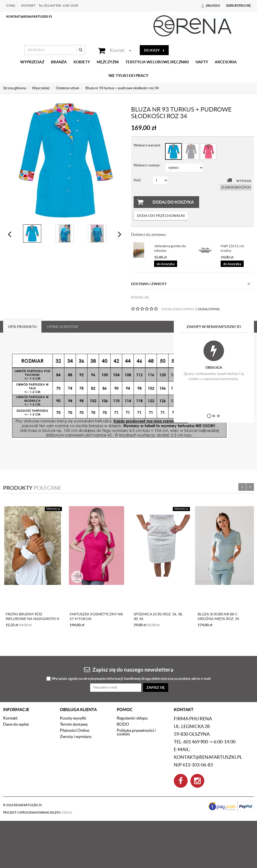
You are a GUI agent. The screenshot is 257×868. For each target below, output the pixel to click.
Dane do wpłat (16, 724)
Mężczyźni (108, 62)
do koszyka (166, 264)
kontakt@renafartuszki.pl (29, 17)
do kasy (154, 50)
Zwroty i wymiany (76, 736)
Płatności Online (75, 730)
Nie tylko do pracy (128, 76)
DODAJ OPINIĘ (209, 309)
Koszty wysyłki (73, 718)
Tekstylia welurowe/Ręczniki (157, 62)
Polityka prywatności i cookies (136, 732)
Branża (59, 62)
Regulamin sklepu (132, 718)
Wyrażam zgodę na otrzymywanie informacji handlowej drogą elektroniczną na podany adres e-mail (131, 679)
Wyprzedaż (32, 62)
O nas (11, 6)
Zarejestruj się (238, 6)
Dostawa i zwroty (191, 284)
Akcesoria (226, 62)
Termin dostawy (74, 724)
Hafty (202, 62)
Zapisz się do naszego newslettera (129, 669)
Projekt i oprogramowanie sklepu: (38, 812)
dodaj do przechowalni (161, 216)
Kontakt (28, 6)
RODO (123, 724)
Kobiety (82, 62)
